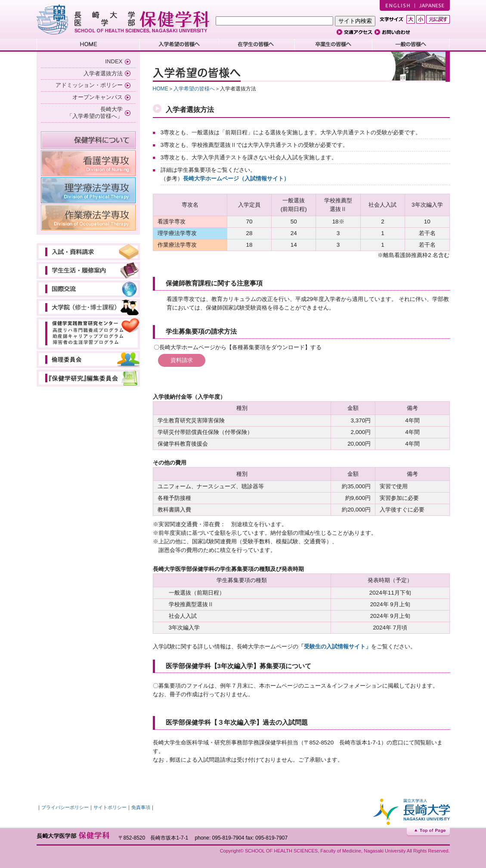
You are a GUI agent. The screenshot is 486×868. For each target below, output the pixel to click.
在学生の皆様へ (256, 45)
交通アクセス (356, 32)
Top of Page (428, 831)
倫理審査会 (88, 360)
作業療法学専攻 (88, 217)
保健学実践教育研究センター (88, 333)
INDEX (114, 61)
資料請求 (182, 360)
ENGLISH (397, 5)
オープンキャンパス (98, 97)
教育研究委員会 (88, 378)
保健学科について (88, 140)
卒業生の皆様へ (334, 45)
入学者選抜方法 (103, 73)
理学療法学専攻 (88, 190)
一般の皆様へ (411, 45)
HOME (88, 45)
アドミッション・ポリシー (89, 85)
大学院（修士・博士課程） (88, 307)
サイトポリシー (110, 807)
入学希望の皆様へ (179, 45)
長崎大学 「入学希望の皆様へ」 (95, 113)
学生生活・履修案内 (88, 270)
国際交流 (88, 289)
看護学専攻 (88, 163)
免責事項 (141, 807)
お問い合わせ (394, 32)
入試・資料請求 (88, 252)
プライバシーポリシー (65, 807)
